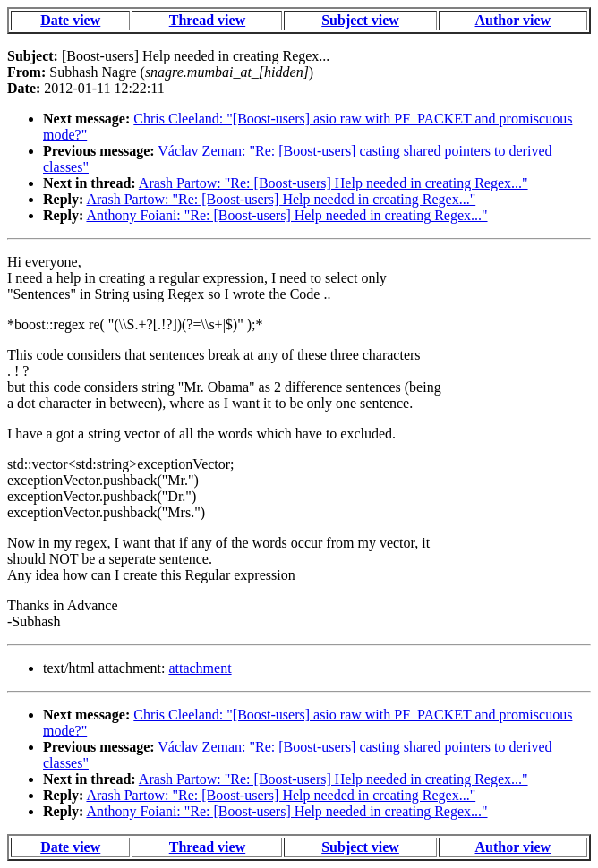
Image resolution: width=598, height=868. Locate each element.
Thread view (207, 20)
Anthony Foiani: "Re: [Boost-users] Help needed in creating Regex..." (286, 215)
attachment (200, 668)
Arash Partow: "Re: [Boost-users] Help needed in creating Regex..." (333, 183)
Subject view (360, 20)
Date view (70, 20)
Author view (513, 20)
